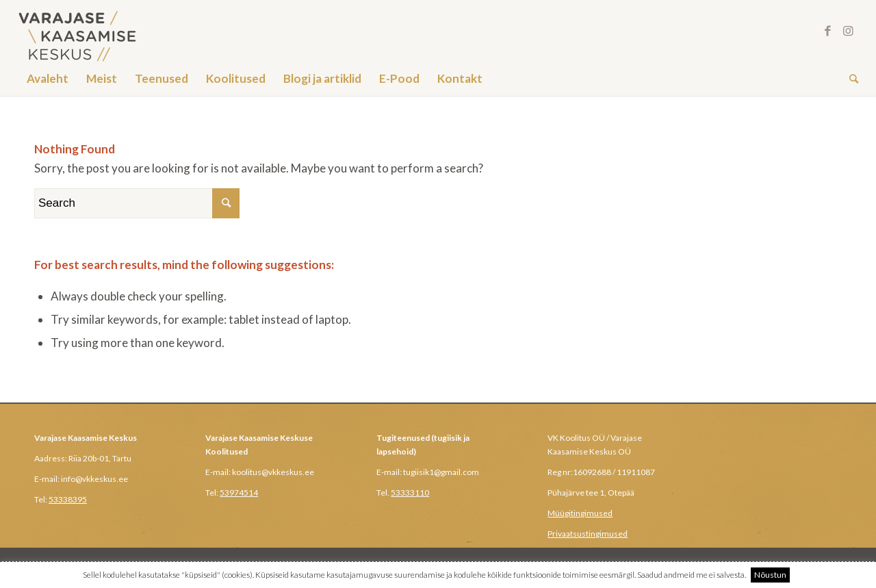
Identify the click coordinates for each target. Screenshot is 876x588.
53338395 (68, 499)
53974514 (239, 493)
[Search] (849, 79)
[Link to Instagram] (848, 31)
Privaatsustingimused (588, 534)
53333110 (410, 493)
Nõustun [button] (770, 575)
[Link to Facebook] (827, 31)
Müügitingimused (580, 513)
